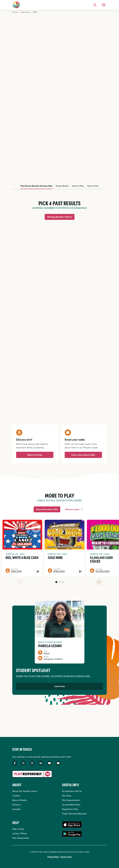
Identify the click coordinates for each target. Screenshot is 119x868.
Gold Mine (55, 557)
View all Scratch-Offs (47, 509)
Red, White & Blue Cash (22, 557)
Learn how (60, 686)
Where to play (72, 509)
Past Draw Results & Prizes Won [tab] (37, 186)
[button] (56, 582)
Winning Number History (60, 217)
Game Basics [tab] (62, 186)
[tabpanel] (59, 301)
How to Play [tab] (78, 186)
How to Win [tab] (93, 186)
